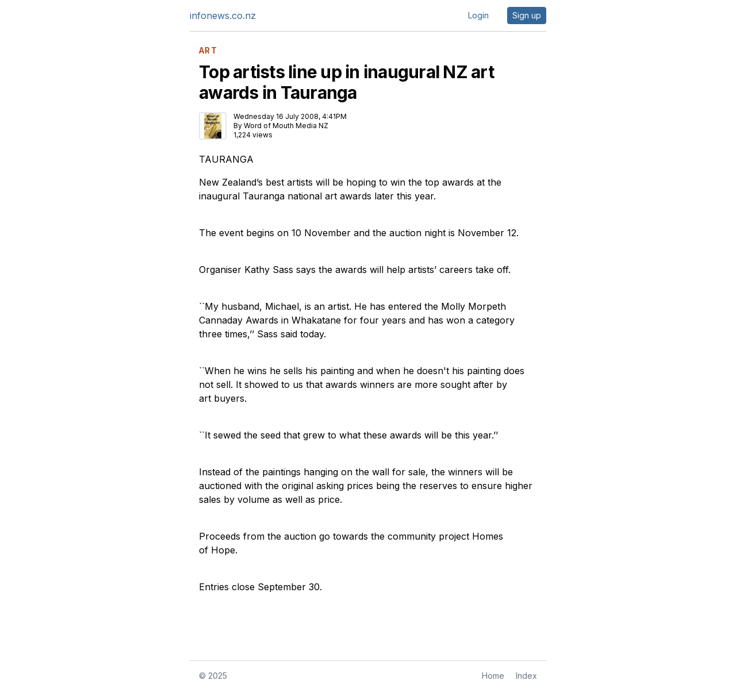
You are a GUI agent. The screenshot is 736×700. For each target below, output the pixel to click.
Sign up (527, 15)
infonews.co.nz (223, 16)
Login (478, 15)
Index (526, 676)
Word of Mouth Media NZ (286, 126)
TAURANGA (226, 159)
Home (493, 676)
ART (208, 51)
